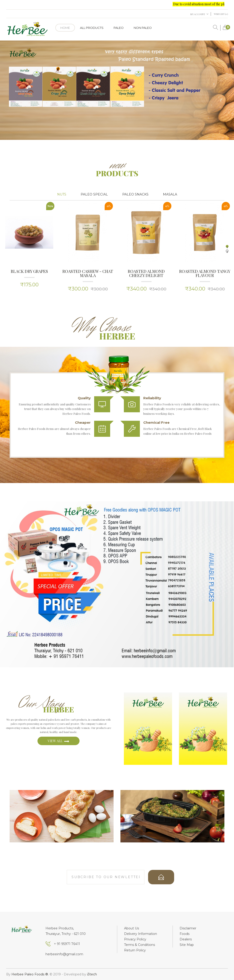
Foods (185, 934)
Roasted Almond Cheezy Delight (146, 273)
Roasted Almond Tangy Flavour (205, 273)
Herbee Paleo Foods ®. (31, 974)
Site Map (187, 945)
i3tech (92, 974)
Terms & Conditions (140, 945)
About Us (132, 928)
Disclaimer (188, 928)
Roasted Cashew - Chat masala (88, 273)
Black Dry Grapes (29, 271)
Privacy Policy (135, 939)
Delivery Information (141, 934)
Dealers (186, 939)
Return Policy (135, 950)
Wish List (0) (221, 14)
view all (58, 741)
